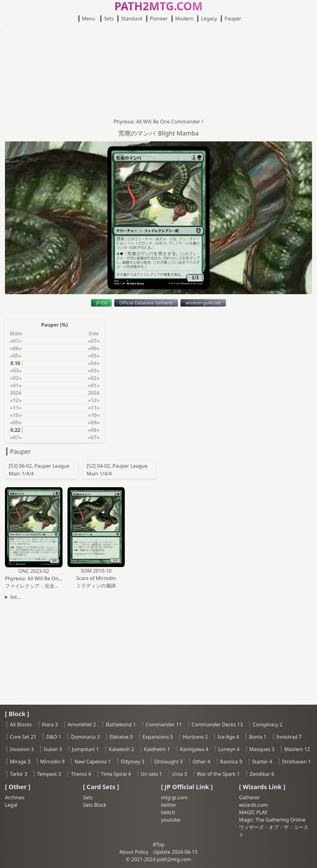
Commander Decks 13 (217, 724)
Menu (87, 19)
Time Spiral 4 (116, 774)
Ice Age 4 (228, 737)
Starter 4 (262, 762)
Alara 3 (50, 724)
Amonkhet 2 (82, 724)
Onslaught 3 (168, 762)
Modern (183, 19)
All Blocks (21, 724)
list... (16, 597)
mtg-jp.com (174, 797)
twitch (168, 812)
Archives (15, 797)
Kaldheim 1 (157, 749)
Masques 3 (262, 749)
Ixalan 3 (53, 749)
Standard (130, 19)
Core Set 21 (23, 737)
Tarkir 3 (19, 774)
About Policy (134, 852)
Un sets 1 (152, 774)
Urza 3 (180, 774)
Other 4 (201, 762)
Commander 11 (164, 724)
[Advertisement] (158, 71)
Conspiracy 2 (267, 724)
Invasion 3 (22, 749)
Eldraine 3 (121, 737)
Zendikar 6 (262, 774)
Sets (107, 19)
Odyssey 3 (132, 762)
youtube (171, 820)
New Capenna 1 (93, 762)
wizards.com (254, 805)
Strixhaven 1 (296, 762)
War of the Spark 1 (218, 774)
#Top (158, 844)
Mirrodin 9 (52, 762)
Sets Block (95, 805)
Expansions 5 (158, 737)
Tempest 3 (49, 774)
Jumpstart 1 (85, 749)
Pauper (231, 19)
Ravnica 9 (231, 762)
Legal (11, 805)
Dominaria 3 (85, 737)
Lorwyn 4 (229, 749)
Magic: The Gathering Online (272, 820)
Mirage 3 (20, 762)
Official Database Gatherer (146, 303)
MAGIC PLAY (253, 812)
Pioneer (157, 19)
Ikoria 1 (258, 737)
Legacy (207, 19)
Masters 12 (297, 749)
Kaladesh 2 (121, 749)
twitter (169, 805)
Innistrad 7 (289, 737)
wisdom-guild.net (203, 303)
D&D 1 (54, 737)
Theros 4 (81, 774)
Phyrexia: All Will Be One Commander (157, 122)
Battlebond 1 (121, 724)
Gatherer (249, 797)
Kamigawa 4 (194, 749)
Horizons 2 (195, 737)
